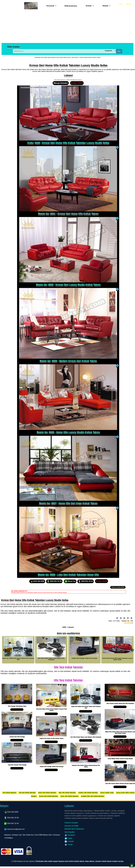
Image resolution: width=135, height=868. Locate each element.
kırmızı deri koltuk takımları (49, 796)
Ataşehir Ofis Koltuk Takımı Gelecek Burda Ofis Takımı (86, 766)
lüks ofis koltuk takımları (67, 793)
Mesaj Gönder (61, 83)
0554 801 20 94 (54, 581)
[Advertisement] (67, 27)
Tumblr (69, 845)
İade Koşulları (70, 832)
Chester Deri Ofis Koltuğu (17, 737)
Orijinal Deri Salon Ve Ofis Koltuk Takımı (52, 738)
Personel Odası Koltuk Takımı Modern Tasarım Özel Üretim (51, 710)
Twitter (68, 838)
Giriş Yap (129, 4)
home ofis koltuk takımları (47, 793)
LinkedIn (69, 841)
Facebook (70, 835)
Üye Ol (121, 4)
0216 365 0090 (37, 581)
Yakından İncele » (17, 710)
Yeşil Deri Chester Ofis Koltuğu (17, 765)
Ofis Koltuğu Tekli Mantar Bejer (17, 706)
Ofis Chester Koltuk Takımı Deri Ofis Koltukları (120, 703)
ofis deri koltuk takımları (27, 793)
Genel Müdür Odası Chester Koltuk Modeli (120, 759)
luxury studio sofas (107, 793)
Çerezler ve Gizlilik (71, 826)
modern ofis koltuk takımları (88, 793)
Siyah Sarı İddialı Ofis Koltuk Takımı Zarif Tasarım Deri (86, 707)
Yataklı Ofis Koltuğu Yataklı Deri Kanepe (52, 767)
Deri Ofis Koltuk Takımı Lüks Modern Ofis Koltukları (86, 737)
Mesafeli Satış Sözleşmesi (74, 829)
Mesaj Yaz (70, 581)
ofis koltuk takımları (9, 793)
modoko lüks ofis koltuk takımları (93, 796)
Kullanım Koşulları (71, 823)
